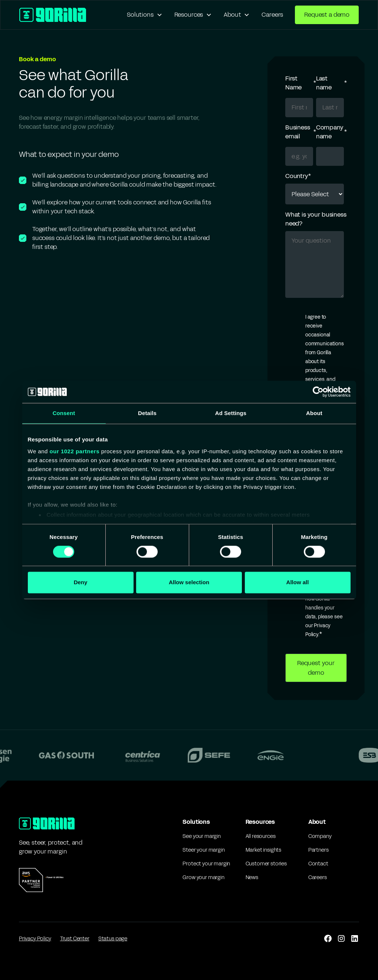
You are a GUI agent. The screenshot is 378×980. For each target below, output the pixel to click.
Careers (272, 15)
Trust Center (75, 939)
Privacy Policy (35, 939)
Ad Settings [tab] (231, 413)
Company (320, 836)
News (252, 877)
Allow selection (189, 583)
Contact (318, 864)
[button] (145, 15)
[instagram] (341, 938)
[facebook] (328, 938)
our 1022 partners (75, 451)
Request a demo (327, 15)
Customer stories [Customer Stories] (266, 864)
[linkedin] (355, 938)
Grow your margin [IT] (203, 877)
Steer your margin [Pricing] (203, 850)
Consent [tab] (64, 413)
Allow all (298, 583)
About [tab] (314, 413)
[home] (53, 15)
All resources (261, 836)
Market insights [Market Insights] (264, 850)
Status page (113, 939)
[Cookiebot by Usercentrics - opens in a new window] (318, 392)
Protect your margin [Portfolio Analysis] (206, 864)
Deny (81, 583)
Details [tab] (147, 413)
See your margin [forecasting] (202, 836)
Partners (318, 850)
